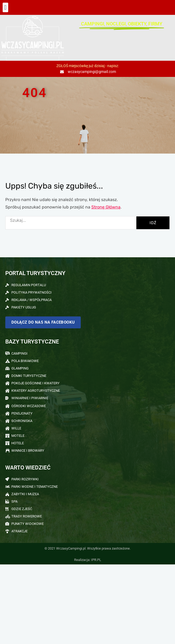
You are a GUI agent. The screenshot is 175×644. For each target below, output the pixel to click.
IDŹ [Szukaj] (153, 223)
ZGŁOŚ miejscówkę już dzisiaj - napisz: (88, 66)
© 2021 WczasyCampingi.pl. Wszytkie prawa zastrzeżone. (87, 548)
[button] (5, 7)
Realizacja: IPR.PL (88, 560)
